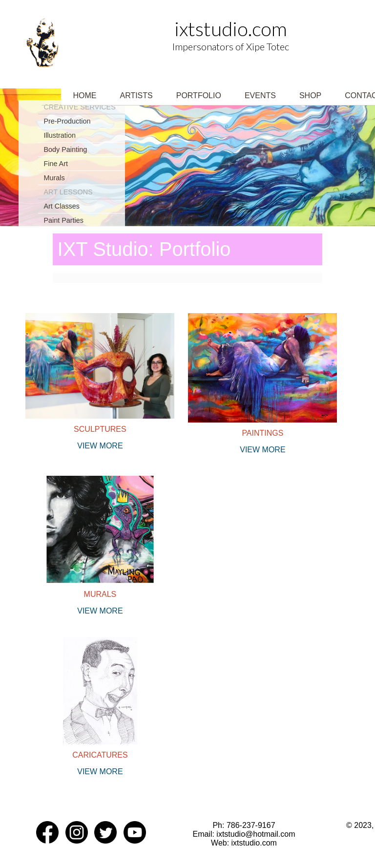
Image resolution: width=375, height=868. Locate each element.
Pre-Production (67, 121)
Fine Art (56, 164)
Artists (136, 95)
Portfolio (199, 95)
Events (260, 95)
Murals (54, 178)
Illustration (60, 135)
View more (100, 446)
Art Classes (62, 206)
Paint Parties (63, 220)
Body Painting (65, 149)
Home (84, 95)
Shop (310, 95)
